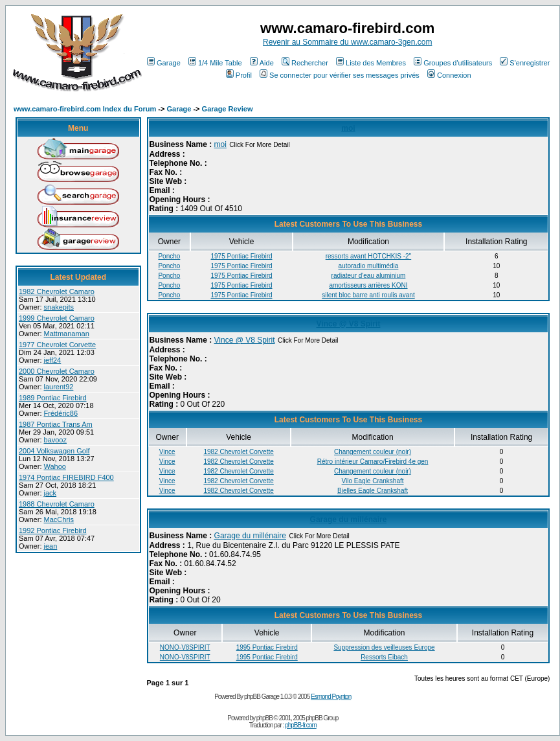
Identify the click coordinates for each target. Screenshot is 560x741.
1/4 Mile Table (215, 63)
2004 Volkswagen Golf (54, 451)
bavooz (55, 440)
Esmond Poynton (331, 697)
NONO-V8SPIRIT (185, 647)
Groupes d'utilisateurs (453, 63)
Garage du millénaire (349, 519)
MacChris (59, 519)
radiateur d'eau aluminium (369, 276)
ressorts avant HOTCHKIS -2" (368, 256)
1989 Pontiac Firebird (53, 398)
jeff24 (53, 360)
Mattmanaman (67, 334)
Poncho (169, 256)
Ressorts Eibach (384, 657)
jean (51, 546)
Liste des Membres (371, 63)
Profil (239, 75)
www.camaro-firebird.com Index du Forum (85, 109)
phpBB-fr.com (301, 725)
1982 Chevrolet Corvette (238, 452)
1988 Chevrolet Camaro (57, 504)
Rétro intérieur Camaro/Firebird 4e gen (373, 462)
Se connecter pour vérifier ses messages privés (340, 75)
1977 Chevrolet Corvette (57, 345)
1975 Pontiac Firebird (241, 256)
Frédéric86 (61, 413)
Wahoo (55, 466)
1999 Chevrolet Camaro (57, 318)
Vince (167, 452)
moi (348, 128)
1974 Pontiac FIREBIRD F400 (66, 477)
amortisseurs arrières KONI (368, 285)
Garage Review (228, 109)
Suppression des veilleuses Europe (384, 647)
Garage (164, 63)
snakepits (59, 307)
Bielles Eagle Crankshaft (373, 491)
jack (50, 493)
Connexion (449, 75)
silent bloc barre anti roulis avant (368, 295)
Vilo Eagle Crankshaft (373, 481)
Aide (262, 63)
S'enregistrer (525, 63)
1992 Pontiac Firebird (53, 530)
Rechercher (305, 63)
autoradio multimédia (369, 266)
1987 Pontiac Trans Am (56, 424)
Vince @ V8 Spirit (349, 324)
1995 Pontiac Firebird (267, 647)
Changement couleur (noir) (373, 452)
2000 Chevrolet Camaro (57, 371)
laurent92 (59, 387)
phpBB (264, 718)
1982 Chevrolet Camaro (57, 291)
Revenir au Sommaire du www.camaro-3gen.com (347, 42)
